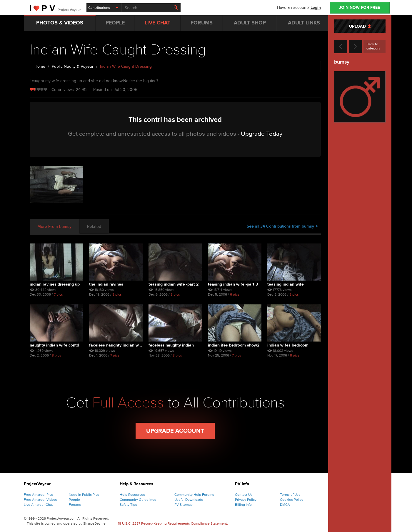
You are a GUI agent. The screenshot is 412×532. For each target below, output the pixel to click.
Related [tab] (94, 227)
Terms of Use (290, 495)
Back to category (373, 46)
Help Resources (132, 495)
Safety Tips (128, 505)
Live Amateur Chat (38, 505)
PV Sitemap (184, 505)
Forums (75, 505)
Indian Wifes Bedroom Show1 (288, 345)
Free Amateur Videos (41, 500)
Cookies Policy (292, 500)
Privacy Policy (246, 500)
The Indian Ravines (106, 284)
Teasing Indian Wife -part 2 (174, 284)
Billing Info (243, 505)
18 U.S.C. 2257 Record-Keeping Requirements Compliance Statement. (173, 523)
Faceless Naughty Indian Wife (171, 345)
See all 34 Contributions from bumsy (282, 226)
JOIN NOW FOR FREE (360, 8)
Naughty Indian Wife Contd (54, 345)
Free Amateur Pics (38, 495)
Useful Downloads (189, 500)
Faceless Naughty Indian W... (116, 345)
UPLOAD (360, 26)
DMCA (285, 505)
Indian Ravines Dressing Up (55, 284)
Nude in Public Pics (84, 495)
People (74, 500)
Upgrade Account (175, 431)
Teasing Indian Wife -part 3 (233, 284)
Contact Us (244, 495)
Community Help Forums (194, 495)
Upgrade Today (262, 134)
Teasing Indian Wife (286, 284)
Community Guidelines (138, 500)
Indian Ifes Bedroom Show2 (234, 345)
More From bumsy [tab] (54, 227)
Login (316, 8)
